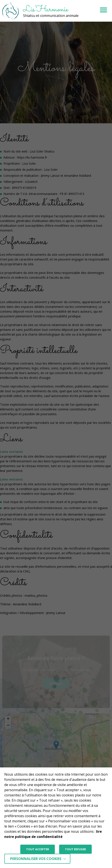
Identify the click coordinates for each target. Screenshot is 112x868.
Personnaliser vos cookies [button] (36, 859)
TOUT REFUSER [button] (75, 849)
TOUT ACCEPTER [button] (38, 849)
